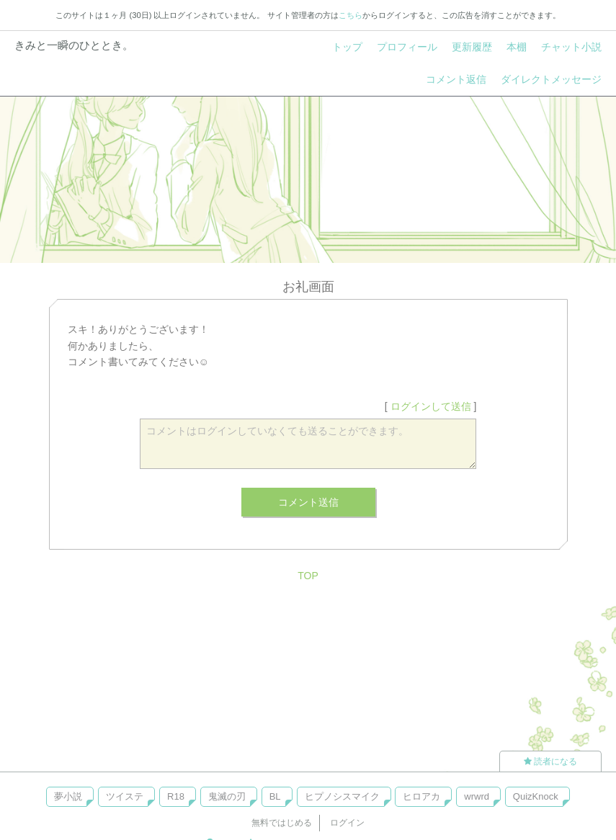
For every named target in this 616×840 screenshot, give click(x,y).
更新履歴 (472, 47)
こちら (351, 15)
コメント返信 (456, 79)
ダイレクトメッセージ (551, 79)
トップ (347, 47)
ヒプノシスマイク (342, 796)
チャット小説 (571, 47)
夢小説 (68, 796)
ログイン (347, 823)
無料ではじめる (282, 823)
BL (275, 796)
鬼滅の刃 (227, 796)
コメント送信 (308, 502)
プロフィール (407, 47)
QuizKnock (536, 796)
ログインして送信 (431, 406)
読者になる (550, 761)
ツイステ (125, 796)
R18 (176, 796)
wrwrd (477, 796)
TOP (308, 576)
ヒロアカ (421, 796)
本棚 (517, 47)
